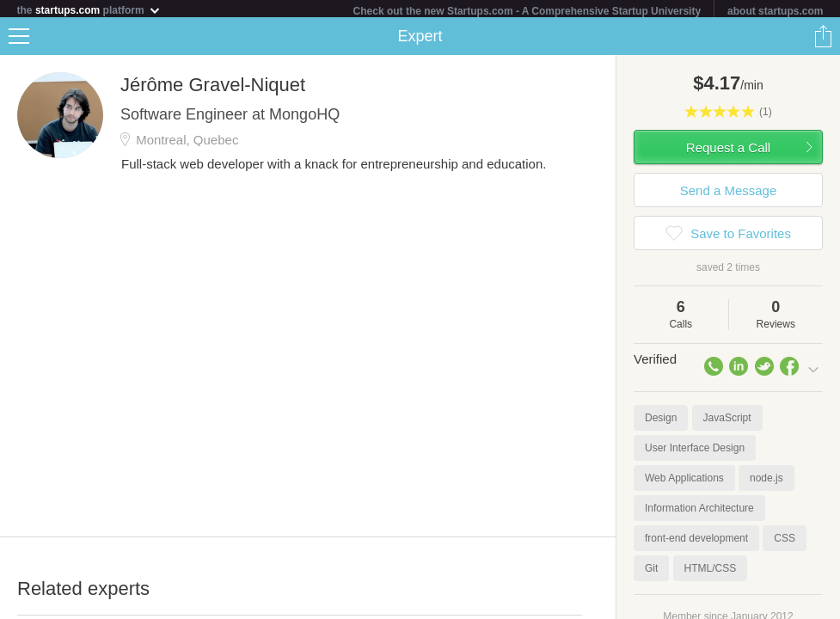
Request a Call (728, 151)
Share (823, 40)
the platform (89, 10)
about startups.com (775, 11)
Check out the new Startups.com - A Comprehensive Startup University (527, 11)
